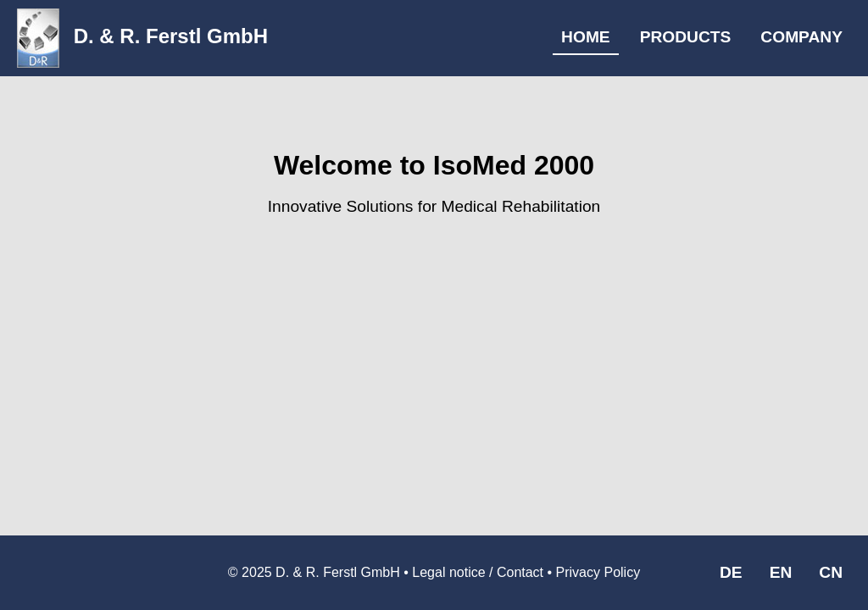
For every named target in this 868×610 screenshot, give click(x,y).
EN (781, 572)
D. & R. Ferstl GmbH (142, 36)
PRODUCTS (686, 37)
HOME (586, 37)
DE (731, 572)
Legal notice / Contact (478, 572)
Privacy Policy (598, 572)
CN (831, 572)
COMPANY (801, 37)
